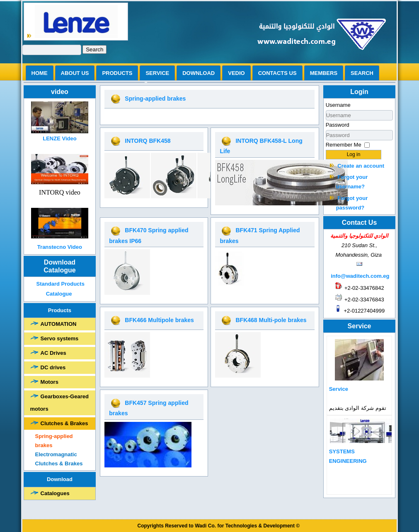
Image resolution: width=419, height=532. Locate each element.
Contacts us (277, 73)
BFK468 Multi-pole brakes (271, 320)
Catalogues (55, 493)
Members (324, 73)
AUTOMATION (59, 324)
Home (40, 73)
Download (199, 73)
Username (338, 105)
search (362, 73)
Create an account (361, 166)
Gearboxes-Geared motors (59, 403)
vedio (236, 73)
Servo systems (60, 338)
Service (157, 73)
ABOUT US (75, 73)
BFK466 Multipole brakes (159, 320)
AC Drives (53, 353)
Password (338, 125)
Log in (354, 154)
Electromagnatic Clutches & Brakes (59, 459)
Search (94, 49)
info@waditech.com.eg (360, 276)
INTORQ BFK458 (148, 141)
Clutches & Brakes (64, 423)
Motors (50, 382)
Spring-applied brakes (54, 441)
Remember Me (344, 145)
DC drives (53, 367)
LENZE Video (59, 138)
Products (117, 73)
